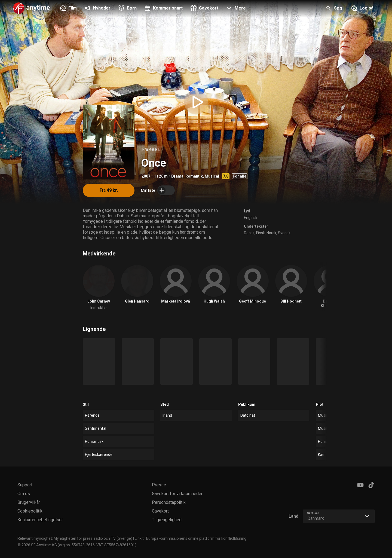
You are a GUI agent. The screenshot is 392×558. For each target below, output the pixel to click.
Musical (212, 176)
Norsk (271, 233)
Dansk (249, 233)
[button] (235, 9)
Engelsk (251, 218)
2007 (146, 176)
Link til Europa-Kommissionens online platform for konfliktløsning (191, 538)
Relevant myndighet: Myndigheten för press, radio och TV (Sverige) (75, 538)
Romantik (194, 176)
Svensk (284, 233)
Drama (177, 176)
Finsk (261, 233)
